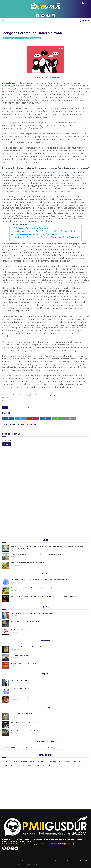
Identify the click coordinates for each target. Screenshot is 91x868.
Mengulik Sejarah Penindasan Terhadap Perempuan (44, 395)
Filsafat (14, 762)
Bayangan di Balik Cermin (20, 689)
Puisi (28, 748)
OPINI (12, 28)
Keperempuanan (16, 408)
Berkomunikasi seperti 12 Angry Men (23, 663)
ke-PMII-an (46, 766)
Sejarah (21, 766)
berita (6, 748)
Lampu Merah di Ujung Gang (21, 680)
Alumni (24, 861)
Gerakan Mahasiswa (27, 762)
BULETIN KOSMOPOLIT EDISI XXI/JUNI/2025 (26, 722)
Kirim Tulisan (59, 861)
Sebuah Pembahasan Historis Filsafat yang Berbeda (28, 647)
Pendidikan (76, 762)
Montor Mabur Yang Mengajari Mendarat (25, 697)
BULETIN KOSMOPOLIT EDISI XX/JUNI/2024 (26, 730)
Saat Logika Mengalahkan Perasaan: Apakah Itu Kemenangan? (32, 613)
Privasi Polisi (48, 861)
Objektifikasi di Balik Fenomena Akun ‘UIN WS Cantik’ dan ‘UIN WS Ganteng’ (46, 237)
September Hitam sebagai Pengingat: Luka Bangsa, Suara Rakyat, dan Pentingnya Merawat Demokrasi (46, 596)
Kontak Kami (71, 861)
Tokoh (29, 766)
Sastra (13, 766)
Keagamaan (41, 762)
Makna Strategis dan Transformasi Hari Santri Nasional (29, 563)
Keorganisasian (35, 861)
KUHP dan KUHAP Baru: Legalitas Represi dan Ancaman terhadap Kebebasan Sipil (39, 580)
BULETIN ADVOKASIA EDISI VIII (22, 714)
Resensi (59, 748)
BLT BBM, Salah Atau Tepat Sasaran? (23, 630)
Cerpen (43, 748)
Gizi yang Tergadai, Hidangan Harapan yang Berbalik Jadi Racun (33, 588)
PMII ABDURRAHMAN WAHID (15, 38)
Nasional (66, 762)
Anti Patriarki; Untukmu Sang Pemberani (31, 228)
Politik (6, 766)
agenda (37, 766)
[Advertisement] (45, 518)
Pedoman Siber (83, 861)
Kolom (35, 748)
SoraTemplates (13, 865)
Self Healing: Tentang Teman (20, 655)
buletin (51, 748)
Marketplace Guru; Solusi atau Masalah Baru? (26, 621)
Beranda (5, 28)
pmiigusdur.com (9, 83)
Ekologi (6, 762)
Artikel (20, 748)
